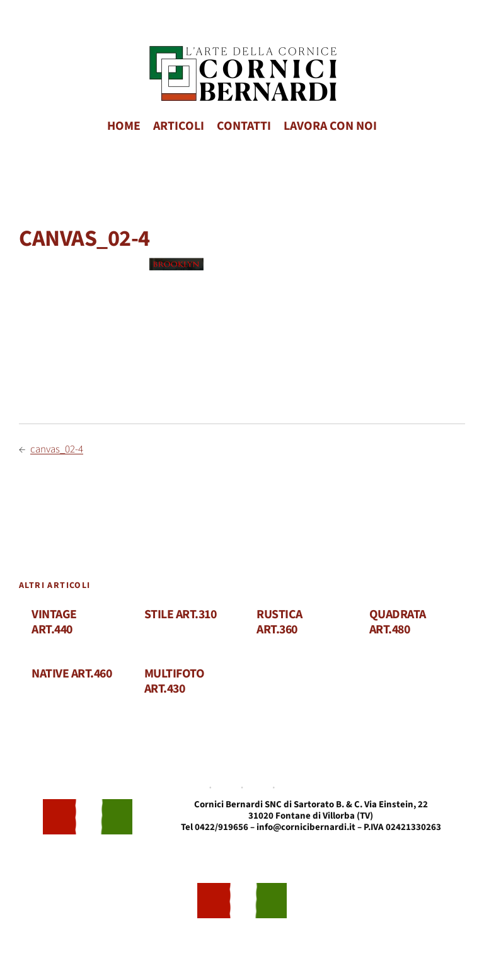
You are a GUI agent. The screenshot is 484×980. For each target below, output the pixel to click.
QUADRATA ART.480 (398, 622)
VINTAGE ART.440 (54, 622)
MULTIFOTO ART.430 (175, 682)
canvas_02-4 (57, 449)
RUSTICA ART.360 (279, 622)
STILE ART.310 (181, 615)
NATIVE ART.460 (72, 674)
